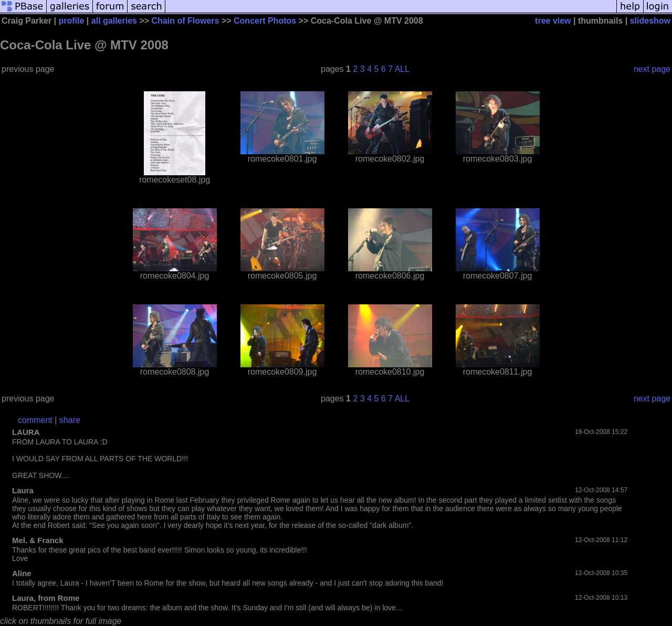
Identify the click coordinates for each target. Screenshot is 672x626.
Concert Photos (265, 21)
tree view (553, 21)
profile (72, 21)
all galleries (114, 21)
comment (35, 420)
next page (652, 69)
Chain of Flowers (186, 21)
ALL (402, 69)
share (70, 420)
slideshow (650, 21)
